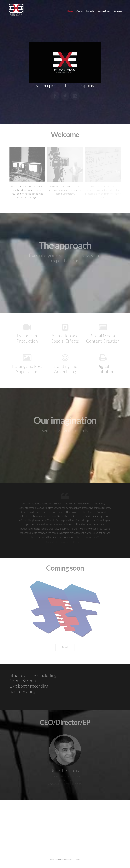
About (80, 11)
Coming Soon (104, 11)
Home (70, 11)
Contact (118, 11)
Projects (90, 11)
